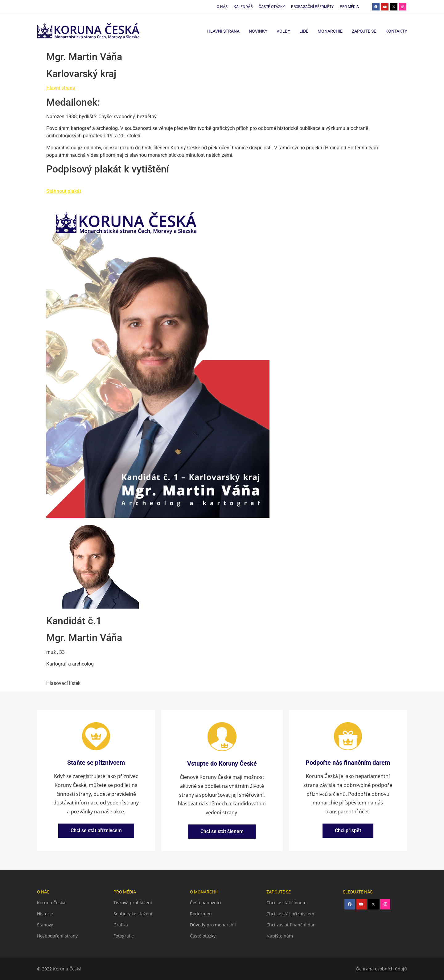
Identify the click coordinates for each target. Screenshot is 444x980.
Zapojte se (364, 31)
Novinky (258, 31)
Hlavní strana (223, 31)
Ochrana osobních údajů (381, 969)
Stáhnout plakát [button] (64, 191)
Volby (283, 31)
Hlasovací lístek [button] (63, 683)
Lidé (304, 31)
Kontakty (396, 31)
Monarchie (330, 31)
